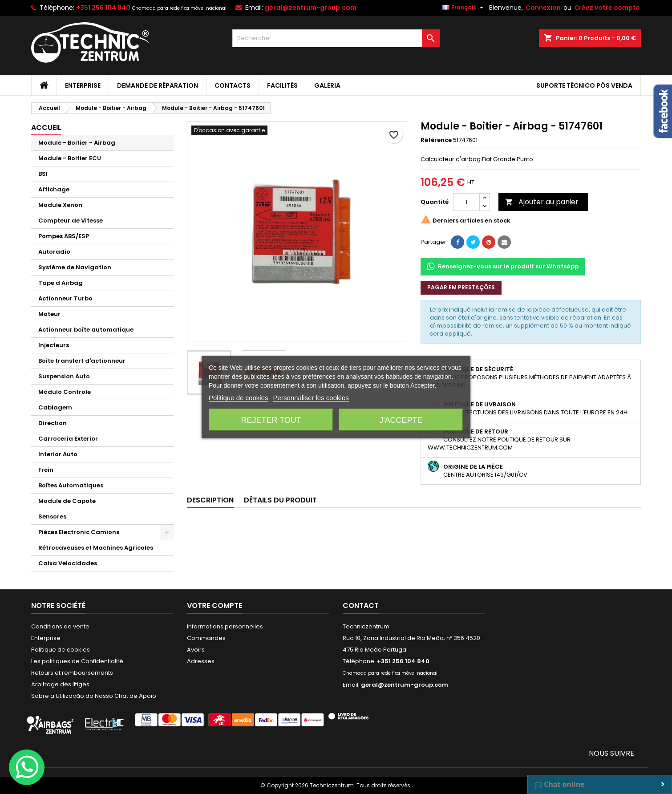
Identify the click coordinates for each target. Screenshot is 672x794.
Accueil (46, 128)
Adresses (201, 661)
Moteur (49, 314)
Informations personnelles (225, 626)
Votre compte (215, 606)
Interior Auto (58, 454)
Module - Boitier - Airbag (77, 143)
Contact (361, 606)
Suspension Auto (64, 376)
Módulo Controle (65, 392)
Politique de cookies (61, 650)
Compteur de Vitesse (71, 221)
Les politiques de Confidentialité (77, 661)
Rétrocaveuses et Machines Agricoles (96, 548)
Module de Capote (67, 501)
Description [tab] (210, 500)
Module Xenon (60, 205)
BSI (43, 174)
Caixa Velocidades (68, 563)
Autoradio (54, 252)
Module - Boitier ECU (70, 158)
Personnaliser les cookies (311, 398)
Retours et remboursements (72, 673)
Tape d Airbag (61, 283)
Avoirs (196, 650)
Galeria (327, 85)
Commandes (206, 638)
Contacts (233, 85)
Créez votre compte (607, 8)
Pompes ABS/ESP (64, 236)
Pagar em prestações (461, 287)
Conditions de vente (60, 626)
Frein (46, 470)
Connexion (543, 8)
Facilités (282, 85)
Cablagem (55, 407)
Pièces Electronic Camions (79, 532)
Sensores (52, 517)
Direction (53, 423)
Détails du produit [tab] (280, 500)
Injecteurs (54, 345)
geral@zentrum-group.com (311, 8)
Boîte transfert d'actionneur (82, 361)
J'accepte (401, 420)
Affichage (54, 189)
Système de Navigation (75, 267)
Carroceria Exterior (68, 439)
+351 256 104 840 (103, 8)
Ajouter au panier (542, 202)
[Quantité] (466, 202)
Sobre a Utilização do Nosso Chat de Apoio (94, 696)
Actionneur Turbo (65, 298)
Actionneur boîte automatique (86, 330)
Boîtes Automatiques (71, 485)
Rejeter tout (271, 420)
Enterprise (83, 85)
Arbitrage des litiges (60, 684)
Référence (436, 140)
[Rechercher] (336, 38)
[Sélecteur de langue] (464, 8)
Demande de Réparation (158, 85)
